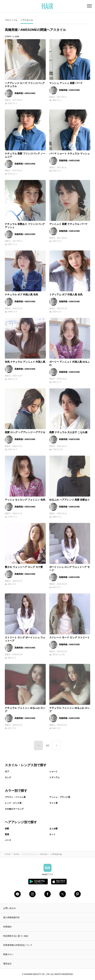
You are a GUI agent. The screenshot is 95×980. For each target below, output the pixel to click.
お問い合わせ (9, 908)
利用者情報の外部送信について (18, 945)
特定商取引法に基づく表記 (16, 936)
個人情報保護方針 (12, 917)
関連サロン (8, 954)
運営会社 (7, 964)
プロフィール (11, 20)
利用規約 (7, 927)
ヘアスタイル (27, 20)
